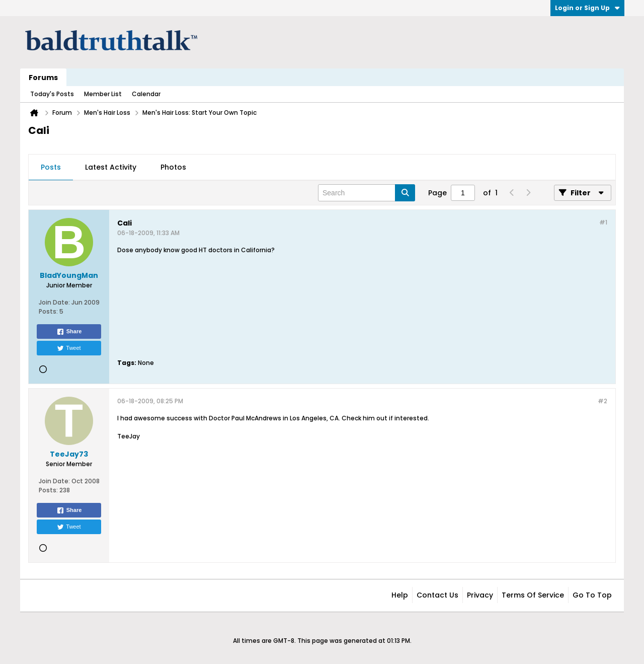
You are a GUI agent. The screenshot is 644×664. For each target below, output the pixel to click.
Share (69, 332)
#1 (603, 222)
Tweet (69, 348)
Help (400, 595)
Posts (51, 167)
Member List (103, 94)
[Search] (367, 193)
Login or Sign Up (587, 8)
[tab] (51, 168)
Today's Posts (52, 94)
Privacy (480, 595)
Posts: (48, 311)
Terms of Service (533, 595)
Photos (173, 167)
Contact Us (437, 595)
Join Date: (54, 302)
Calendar (146, 94)
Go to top (592, 595)
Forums (43, 78)
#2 (602, 401)
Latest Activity (111, 167)
